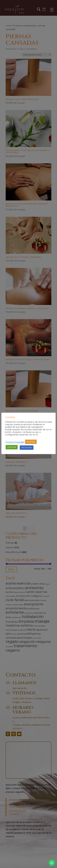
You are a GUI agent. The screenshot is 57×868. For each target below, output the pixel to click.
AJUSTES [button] (31, 442)
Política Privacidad (15, 442)
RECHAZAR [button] (27, 448)
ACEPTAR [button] (12, 447)
